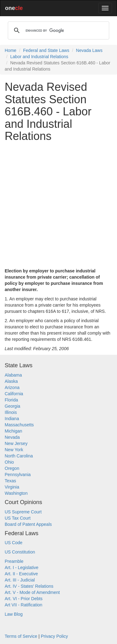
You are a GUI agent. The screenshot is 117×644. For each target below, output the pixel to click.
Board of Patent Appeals (28, 524)
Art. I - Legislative (22, 568)
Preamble (14, 561)
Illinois (11, 412)
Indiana (12, 419)
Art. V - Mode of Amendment (32, 592)
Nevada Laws (89, 50)
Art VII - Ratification (24, 605)
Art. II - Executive (21, 574)
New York (14, 450)
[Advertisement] (58, 205)
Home (10, 50)
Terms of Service (21, 636)
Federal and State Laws (46, 50)
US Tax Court (18, 518)
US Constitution (20, 552)
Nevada (12, 437)
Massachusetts (19, 425)
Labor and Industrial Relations (39, 57)
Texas (10, 481)
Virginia (12, 487)
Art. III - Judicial (20, 580)
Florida (11, 400)
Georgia (12, 406)
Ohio (9, 462)
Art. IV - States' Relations (29, 586)
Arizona (12, 387)
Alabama (13, 375)
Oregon (12, 468)
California (14, 394)
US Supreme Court (23, 512)
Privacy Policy (54, 636)
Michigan (13, 431)
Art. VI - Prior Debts (24, 599)
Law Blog (14, 614)
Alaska (11, 381)
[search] (58, 30)
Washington (16, 493)
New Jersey (16, 443)
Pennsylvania (18, 475)
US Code (14, 543)
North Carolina (19, 456)
